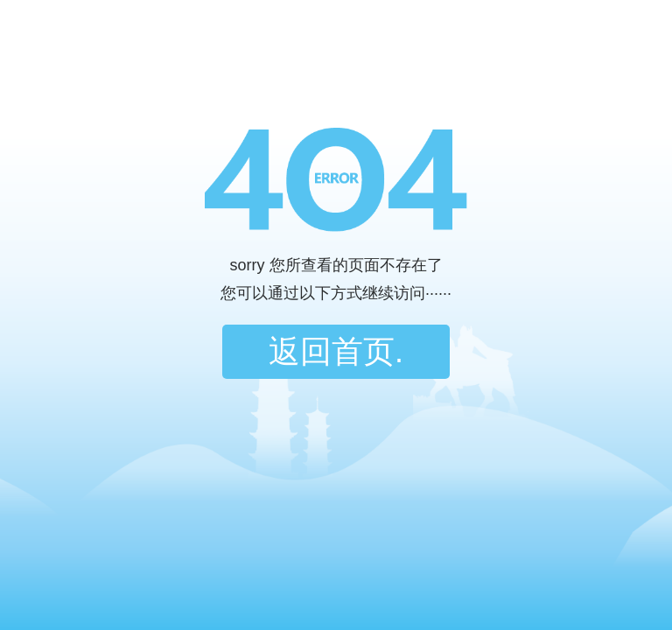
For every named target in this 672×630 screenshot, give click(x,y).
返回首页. (336, 351)
